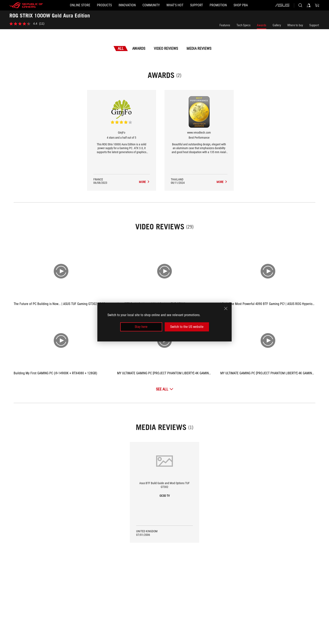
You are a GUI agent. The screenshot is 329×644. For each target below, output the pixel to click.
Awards (262, 25)
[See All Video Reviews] (165, 389)
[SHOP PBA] (241, 5)
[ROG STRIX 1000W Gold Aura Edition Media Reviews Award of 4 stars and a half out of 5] (144, 182)
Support (314, 25)
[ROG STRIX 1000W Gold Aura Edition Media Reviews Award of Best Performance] (222, 182)
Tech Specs (243, 25)
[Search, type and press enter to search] (300, 5)
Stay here (141, 327)
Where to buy (295, 25)
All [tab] (121, 48)
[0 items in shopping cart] (317, 5)
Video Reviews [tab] (166, 48)
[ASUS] (282, 5)
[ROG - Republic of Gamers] (26, 5)
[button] (104, 5)
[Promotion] (218, 5)
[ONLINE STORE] (80, 5)
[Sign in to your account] (309, 5)
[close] (226, 309)
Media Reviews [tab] (199, 48)
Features (225, 25)
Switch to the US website (187, 327)
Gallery (277, 25)
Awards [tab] (139, 48)
